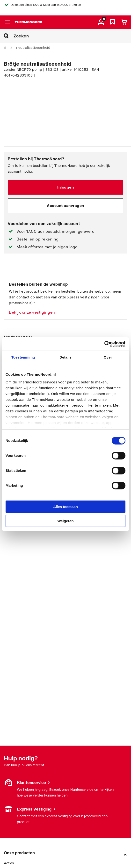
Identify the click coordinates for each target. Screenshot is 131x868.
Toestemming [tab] (23, 357)
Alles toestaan (65, 507)
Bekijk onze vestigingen (32, 312)
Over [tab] (108, 357)
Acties (9, 863)
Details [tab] (65, 357)
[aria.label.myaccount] (101, 22)
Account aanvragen (65, 205)
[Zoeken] (72, 36)
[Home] (5, 48)
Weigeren (65, 521)
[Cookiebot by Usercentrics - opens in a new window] (104, 344)
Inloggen (65, 187)
